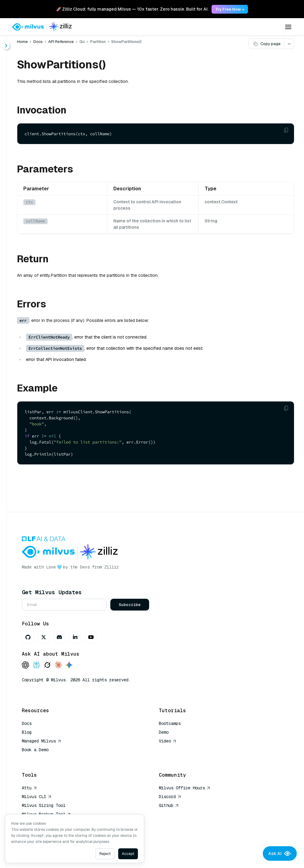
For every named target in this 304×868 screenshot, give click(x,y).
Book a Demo (35, 750)
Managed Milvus (42, 741)
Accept (128, 854)
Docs (38, 42)
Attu (29, 788)
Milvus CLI (37, 797)
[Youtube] (91, 637)
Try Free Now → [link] (230, 9)
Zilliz (112, 567)
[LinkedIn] (75, 637)
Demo (164, 732)
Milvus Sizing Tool (44, 805)
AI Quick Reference (44, 758)
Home (22, 42)
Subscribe (130, 605)
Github (169, 805)
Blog (27, 732)
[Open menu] (288, 27)
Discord (170, 797)
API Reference (61, 42)
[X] (44, 637)
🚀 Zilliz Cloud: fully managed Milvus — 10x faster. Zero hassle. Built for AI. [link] (132, 9)
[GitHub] (28, 637)
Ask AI (280, 853)
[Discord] (59, 637)
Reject (105, 854)
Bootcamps (170, 723)
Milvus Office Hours (185, 788)
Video (168, 741)
